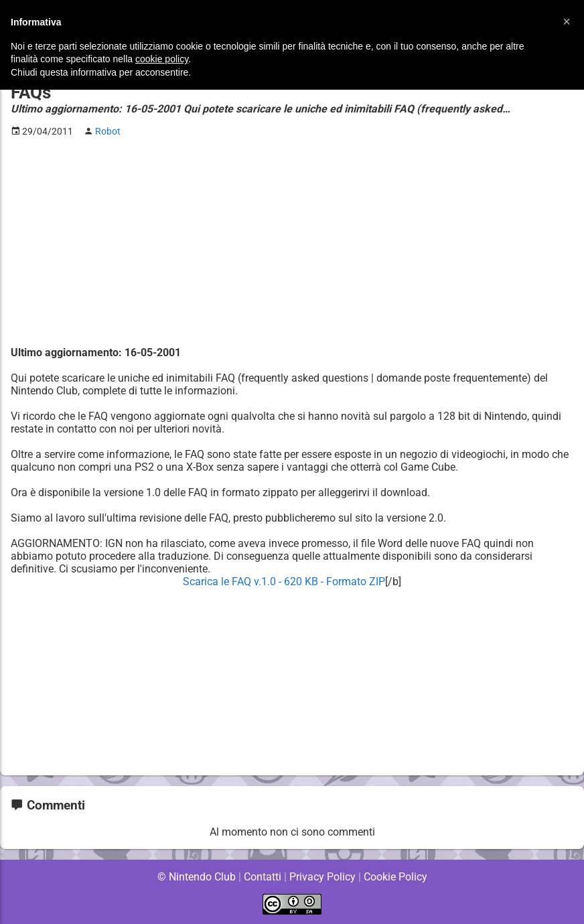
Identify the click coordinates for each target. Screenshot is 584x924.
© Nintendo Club (196, 877)
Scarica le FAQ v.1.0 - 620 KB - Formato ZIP (284, 582)
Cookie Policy (395, 877)
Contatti (262, 877)
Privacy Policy (322, 877)
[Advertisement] (292, 242)
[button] (567, 21)
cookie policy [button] (162, 59)
